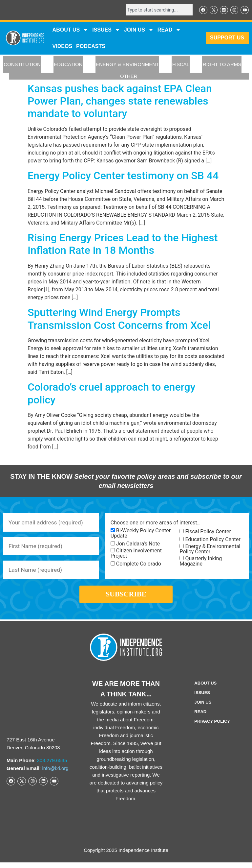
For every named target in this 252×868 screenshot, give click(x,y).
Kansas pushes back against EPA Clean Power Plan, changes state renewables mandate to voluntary (120, 101)
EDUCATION (68, 65)
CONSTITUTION (22, 65)
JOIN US (139, 30)
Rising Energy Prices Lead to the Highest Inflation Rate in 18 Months (123, 244)
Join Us (203, 708)
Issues (106, 30)
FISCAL (181, 65)
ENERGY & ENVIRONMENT (127, 65)
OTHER (129, 76)
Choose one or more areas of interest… (156, 523)
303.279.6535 (52, 766)
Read (200, 717)
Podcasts (91, 47)
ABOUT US (71, 30)
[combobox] (157, 10)
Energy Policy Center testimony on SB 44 (123, 176)
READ (169, 30)
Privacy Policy (212, 727)
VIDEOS (62, 47)
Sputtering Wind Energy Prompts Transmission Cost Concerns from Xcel (119, 319)
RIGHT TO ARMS (222, 65)
